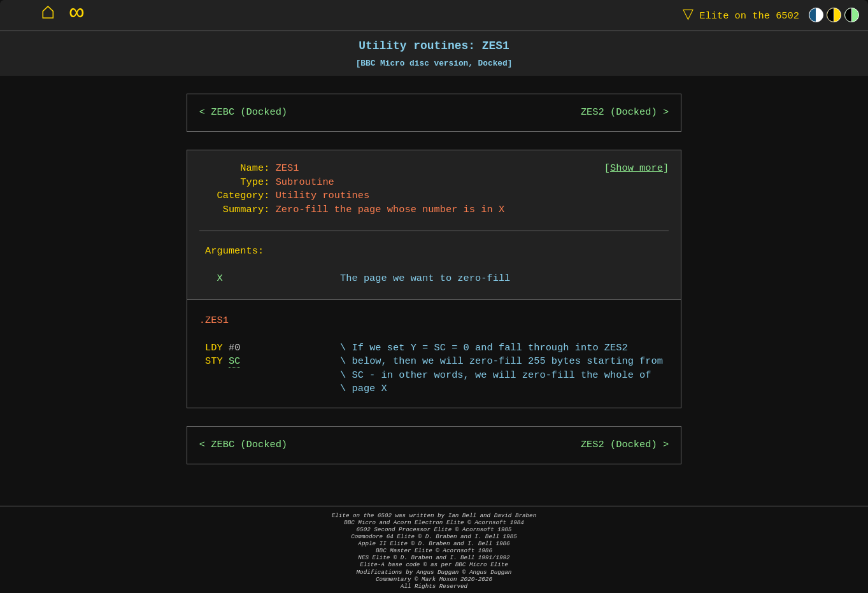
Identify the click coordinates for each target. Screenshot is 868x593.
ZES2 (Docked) (619, 112)
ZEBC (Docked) (249, 112)
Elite (738, 15)
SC (234, 361)
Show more (637, 168)
